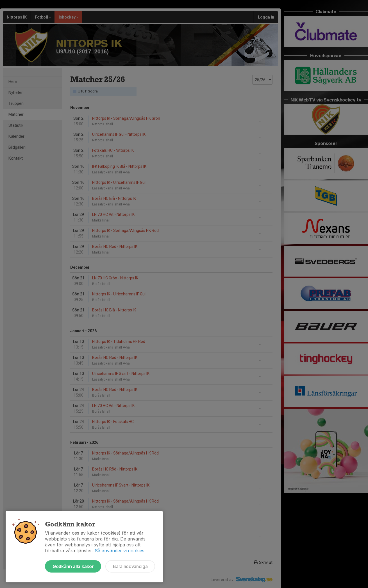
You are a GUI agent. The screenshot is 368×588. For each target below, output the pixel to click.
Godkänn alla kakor (73, 566)
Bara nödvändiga (130, 566)
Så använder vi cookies (120, 551)
